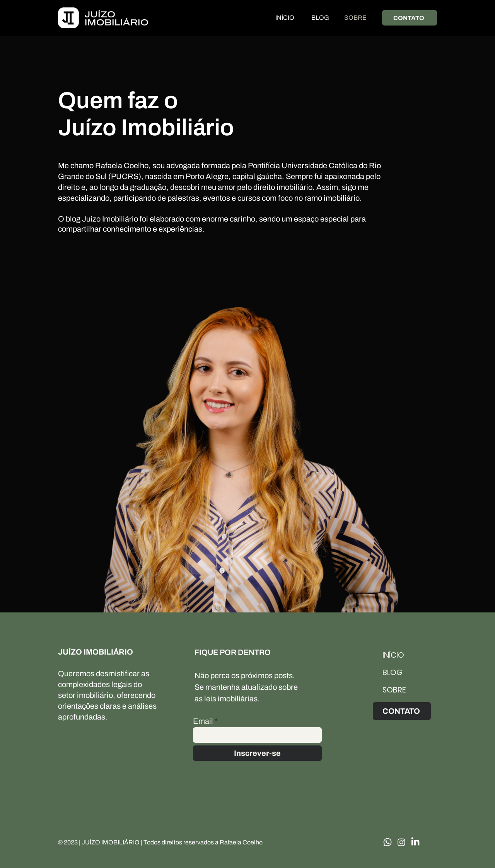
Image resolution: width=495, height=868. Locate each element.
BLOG (393, 672)
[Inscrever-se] (257, 753)
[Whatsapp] (387, 842)
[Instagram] (401, 842)
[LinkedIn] (415, 842)
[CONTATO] (410, 18)
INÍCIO (393, 655)
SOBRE (394, 690)
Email (203, 721)
